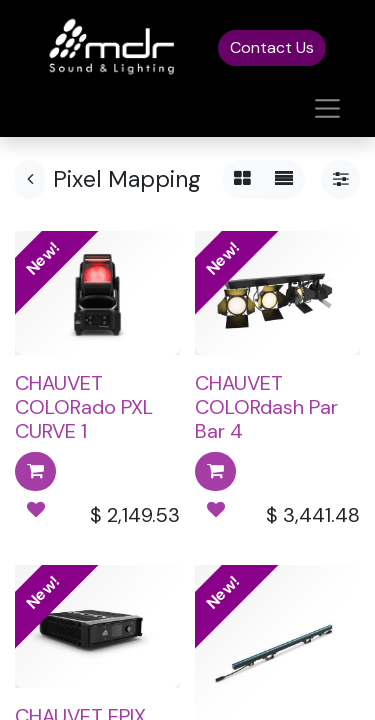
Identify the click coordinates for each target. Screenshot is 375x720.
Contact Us (272, 47)
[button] (35, 471)
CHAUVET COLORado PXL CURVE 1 (84, 407)
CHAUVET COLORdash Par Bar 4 (266, 407)
